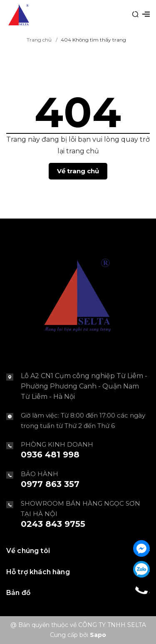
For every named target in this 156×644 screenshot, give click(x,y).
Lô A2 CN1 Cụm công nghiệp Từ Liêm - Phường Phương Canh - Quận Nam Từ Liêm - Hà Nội (84, 386)
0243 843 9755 (53, 524)
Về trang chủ (78, 171)
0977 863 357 (50, 484)
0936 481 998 (50, 455)
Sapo (98, 635)
